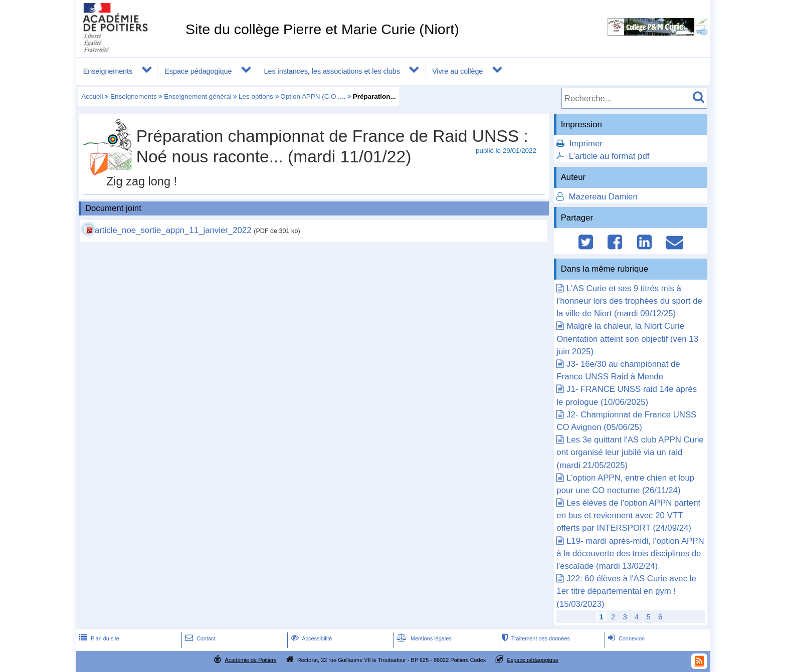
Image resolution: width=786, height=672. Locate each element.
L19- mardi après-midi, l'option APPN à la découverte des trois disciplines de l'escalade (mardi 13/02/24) (630, 553)
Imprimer (586, 144)
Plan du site (98, 638)
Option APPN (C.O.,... (313, 96)
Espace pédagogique (198, 71)
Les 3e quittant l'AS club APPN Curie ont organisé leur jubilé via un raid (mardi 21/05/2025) (630, 452)
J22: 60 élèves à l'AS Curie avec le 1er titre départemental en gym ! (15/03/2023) (626, 591)
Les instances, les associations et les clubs (332, 71)
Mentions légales (423, 638)
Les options (256, 96)
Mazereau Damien (602, 197)
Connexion (625, 638)
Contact (199, 638)
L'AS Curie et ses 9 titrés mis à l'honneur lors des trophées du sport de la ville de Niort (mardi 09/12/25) (629, 301)
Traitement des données (535, 638)
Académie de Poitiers (250, 660)
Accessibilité (311, 638)
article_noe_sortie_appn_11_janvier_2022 (173, 230)
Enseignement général (198, 96)
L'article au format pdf (609, 156)
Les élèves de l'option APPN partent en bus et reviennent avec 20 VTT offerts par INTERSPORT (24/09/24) (628, 515)
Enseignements (108, 71)
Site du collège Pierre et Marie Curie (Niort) (322, 29)
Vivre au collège (457, 71)
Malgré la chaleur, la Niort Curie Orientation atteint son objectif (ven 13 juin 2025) (627, 339)
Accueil (92, 96)
